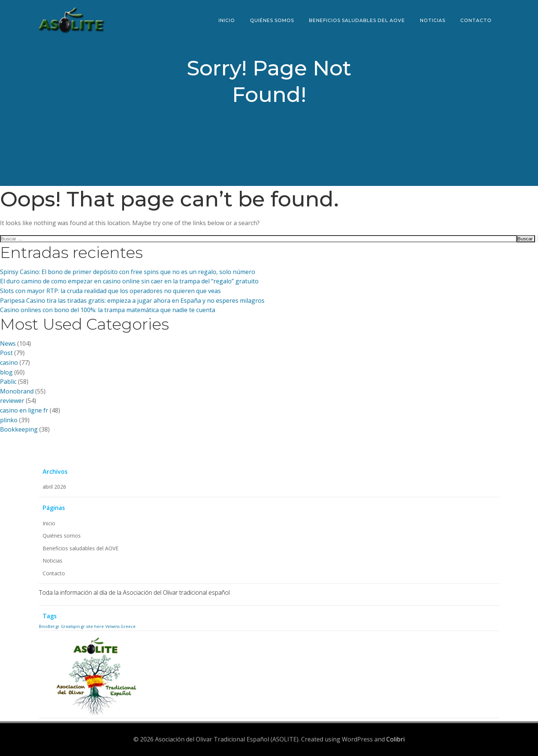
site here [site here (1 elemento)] (95, 626)
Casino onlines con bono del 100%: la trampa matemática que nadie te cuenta (108, 310)
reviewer (12, 401)
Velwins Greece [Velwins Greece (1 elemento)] (120, 626)
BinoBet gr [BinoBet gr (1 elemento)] (49, 626)
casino (9, 363)
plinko (9, 420)
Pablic (8, 382)
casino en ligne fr (24, 410)
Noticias (433, 20)
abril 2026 (54, 487)
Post (6, 353)
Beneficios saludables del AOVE (357, 20)
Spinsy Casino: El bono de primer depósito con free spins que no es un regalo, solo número (128, 272)
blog (6, 372)
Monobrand (17, 391)
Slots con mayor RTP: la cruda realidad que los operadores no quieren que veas (110, 291)
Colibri (395, 739)
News (8, 343)
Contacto (476, 20)
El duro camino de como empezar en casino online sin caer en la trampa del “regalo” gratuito (129, 281)
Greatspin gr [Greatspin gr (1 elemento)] (73, 626)
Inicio (227, 20)
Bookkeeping (19, 429)
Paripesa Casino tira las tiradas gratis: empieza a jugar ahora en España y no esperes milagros (132, 301)
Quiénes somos (272, 20)
